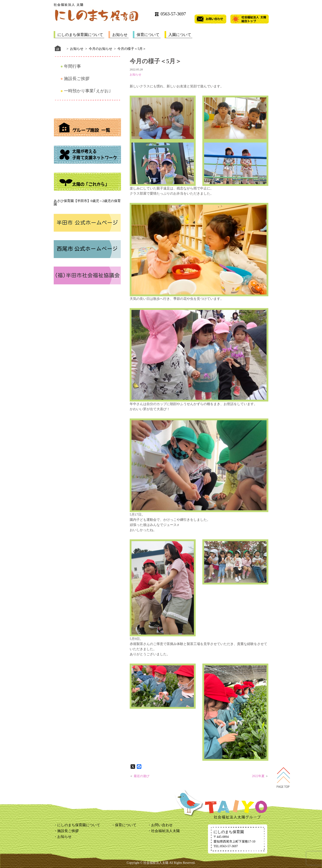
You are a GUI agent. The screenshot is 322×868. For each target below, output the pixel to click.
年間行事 (72, 66)
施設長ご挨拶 (77, 79)
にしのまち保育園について (80, 35)
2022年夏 (258, 776)
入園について (180, 35)
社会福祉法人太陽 (165, 831)
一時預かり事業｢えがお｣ (87, 91)
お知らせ (120, 35)
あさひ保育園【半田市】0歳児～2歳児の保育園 (87, 203)
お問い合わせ (162, 825)
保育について (148, 35)
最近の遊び (142, 776)
